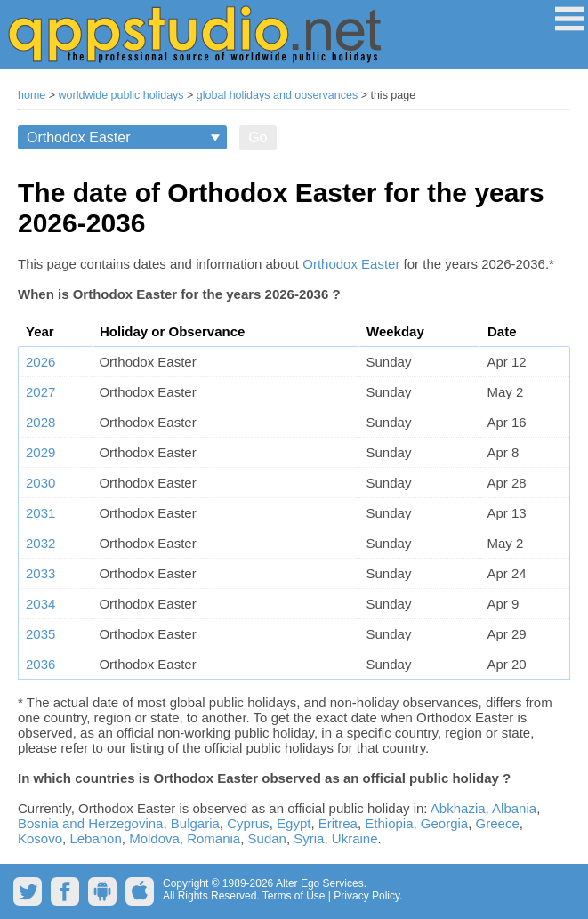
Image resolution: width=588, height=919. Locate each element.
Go (258, 137)
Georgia (444, 823)
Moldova (154, 838)
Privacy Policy (366, 896)
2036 (40, 664)
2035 (40, 634)
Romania (213, 838)
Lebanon (95, 838)
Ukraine (355, 838)
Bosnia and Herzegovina (90, 823)
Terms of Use (294, 896)
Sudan (267, 838)
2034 (40, 604)
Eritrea (338, 823)
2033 (40, 573)
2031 (40, 513)
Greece (498, 823)
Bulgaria (195, 823)
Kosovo (40, 838)
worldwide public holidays (121, 95)
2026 (40, 362)
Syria (309, 838)
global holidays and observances (277, 95)
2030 (40, 483)
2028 (40, 422)
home (32, 95)
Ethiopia (389, 823)
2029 (40, 452)
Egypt (294, 823)
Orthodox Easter (351, 264)
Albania (514, 808)
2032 (40, 543)
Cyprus (248, 823)
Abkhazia (458, 808)
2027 (40, 392)
